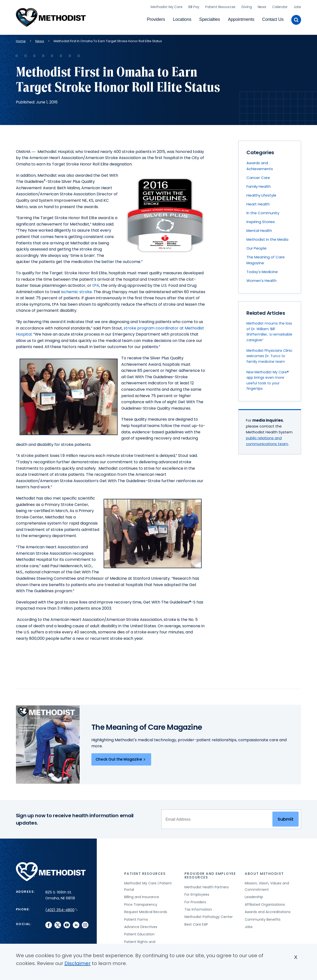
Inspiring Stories (261, 220)
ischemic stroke (77, 290)
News (262, 6)
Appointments (241, 19)
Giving (246, 6)
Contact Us (273, 19)
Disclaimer (78, 963)
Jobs (297, 6)
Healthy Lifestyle (261, 194)
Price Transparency (141, 903)
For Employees (197, 893)
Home (21, 39)
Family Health (259, 185)
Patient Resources (220, 6)
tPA (95, 284)
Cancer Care (258, 176)
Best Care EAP (196, 923)
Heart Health (258, 202)
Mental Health (259, 229)
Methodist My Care (167, 6)
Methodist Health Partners (207, 885)
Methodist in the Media (267, 238)
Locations (182, 19)
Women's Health (262, 279)
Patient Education (139, 933)
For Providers (195, 900)
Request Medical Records (146, 910)
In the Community (263, 211)
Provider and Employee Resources (210, 874)
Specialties (210, 19)
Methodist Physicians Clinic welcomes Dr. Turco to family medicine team (269, 354)
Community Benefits (263, 918)
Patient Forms (136, 918)
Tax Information (198, 908)
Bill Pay (194, 6)
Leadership (254, 895)
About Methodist (264, 872)
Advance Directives (141, 925)
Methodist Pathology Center (209, 915)
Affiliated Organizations (265, 903)
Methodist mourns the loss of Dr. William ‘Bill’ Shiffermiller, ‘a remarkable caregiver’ (269, 330)
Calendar (280, 6)
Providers (156, 19)
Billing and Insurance (142, 895)
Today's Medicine (262, 270)
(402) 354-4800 (62, 908)
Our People (256, 246)
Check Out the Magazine (121, 758)
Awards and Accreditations (268, 910)
